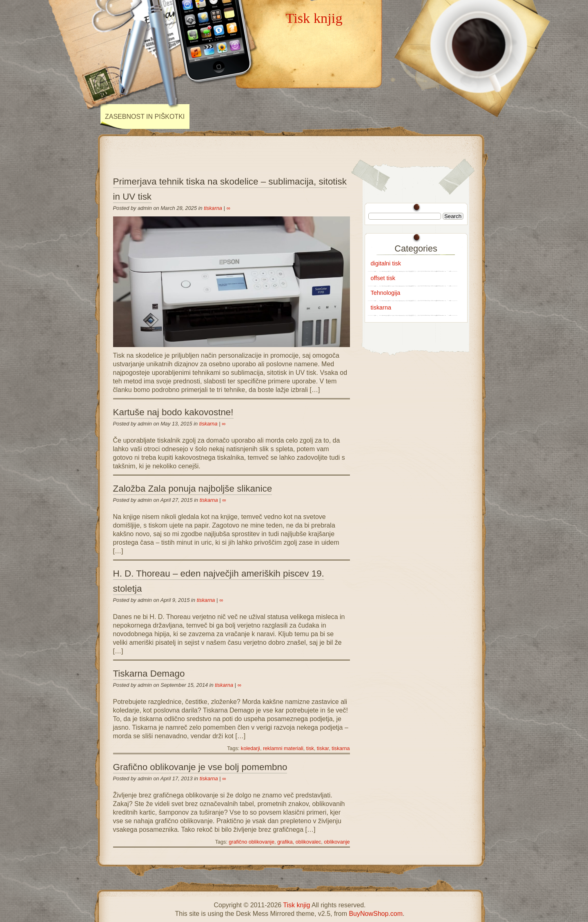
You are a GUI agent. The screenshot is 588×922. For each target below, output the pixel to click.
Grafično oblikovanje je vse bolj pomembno (200, 767)
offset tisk (383, 278)
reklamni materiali (283, 748)
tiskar (323, 748)
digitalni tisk (386, 263)
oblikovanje (337, 842)
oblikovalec (308, 842)
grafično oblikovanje (252, 842)
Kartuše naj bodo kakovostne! (173, 412)
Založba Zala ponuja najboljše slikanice (193, 489)
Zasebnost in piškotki (145, 117)
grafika (285, 842)
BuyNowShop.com (376, 914)
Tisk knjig (314, 18)
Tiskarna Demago (149, 674)
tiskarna (213, 208)
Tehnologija (386, 293)
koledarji (251, 748)
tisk (310, 748)
